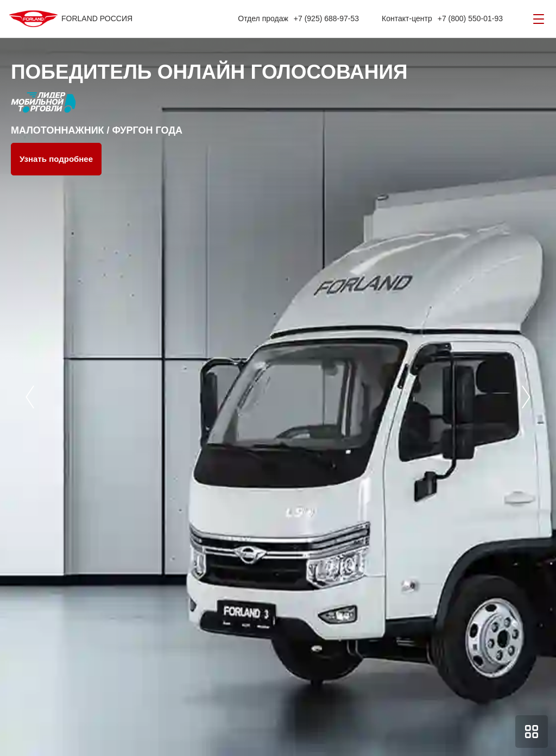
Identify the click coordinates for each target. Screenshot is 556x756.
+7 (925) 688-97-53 (326, 18)
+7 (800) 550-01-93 (470, 18)
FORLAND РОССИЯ (97, 18)
